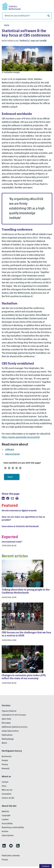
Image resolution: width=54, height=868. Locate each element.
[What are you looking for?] (27, 16)
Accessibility (7, 825)
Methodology (8, 740)
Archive (5, 833)
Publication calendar (11, 857)
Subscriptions (8, 837)
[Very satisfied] (27, 468)
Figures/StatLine (9, 712)
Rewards (6, 770)
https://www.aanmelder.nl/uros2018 (21, 437)
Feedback (46, 866)
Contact (5, 783)
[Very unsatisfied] (6, 468)
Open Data (6, 720)
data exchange (12, 454)
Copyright (6, 817)
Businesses (7, 758)
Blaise (4, 744)
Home (7, 25)
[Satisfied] (21, 468)
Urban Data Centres (10, 732)
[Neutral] (16, 468)
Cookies (5, 821)
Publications (7, 736)
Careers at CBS (8, 799)
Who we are (7, 791)
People (5, 762)
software (10, 450)
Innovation (7, 795)
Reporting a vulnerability (13, 829)
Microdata (6, 724)
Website (5, 813)
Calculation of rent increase (14, 716)
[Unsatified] (11, 468)
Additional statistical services (15, 728)
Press (4, 787)
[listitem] (3, 500)
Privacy (5, 766)
